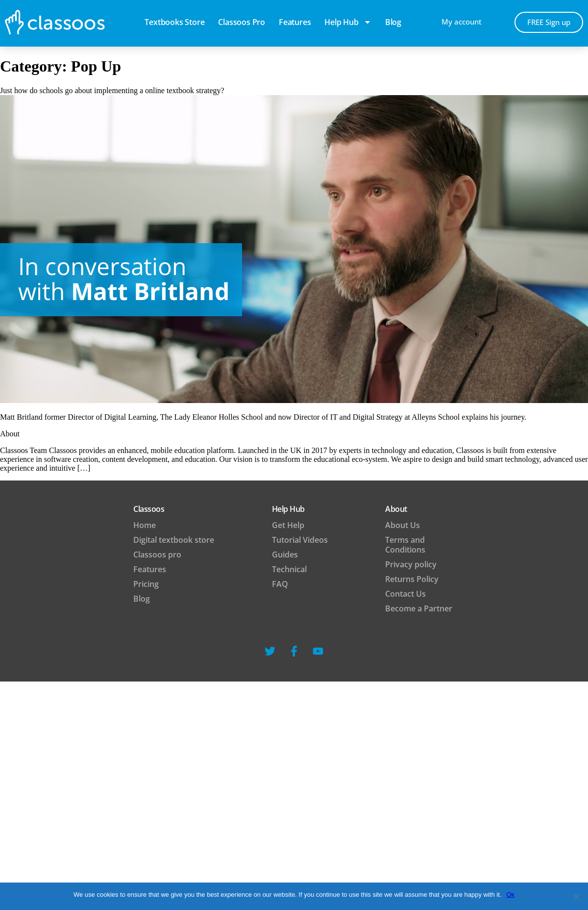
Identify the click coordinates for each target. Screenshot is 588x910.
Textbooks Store (174, 22)
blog (393, 22)
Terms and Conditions (405, 545)
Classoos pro (242, 22)
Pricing (146, 584)
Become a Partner (419, 608)
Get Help (288, 525)
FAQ (280, 584)
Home (145, 525)
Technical (289, 569)
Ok (510, 895)
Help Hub (348, 22)
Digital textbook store (174, 540)
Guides (285, 555)
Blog (142, 599)
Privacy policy (411, 564)
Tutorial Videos (300, 540)
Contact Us (405, 594)
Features (295, 22)
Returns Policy (412, 579)
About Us (403, 525)
